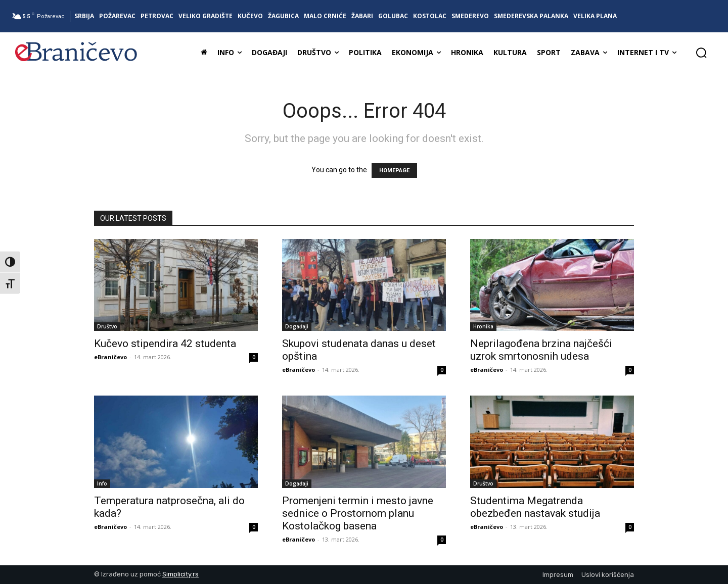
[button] (701, 53)
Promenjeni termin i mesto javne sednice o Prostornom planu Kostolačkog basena (358, 513)
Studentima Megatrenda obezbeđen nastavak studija (535, 507)
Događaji (297, 326)
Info (102, 483)
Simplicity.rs (180, 574)
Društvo (107, 326)
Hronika (483, 326)
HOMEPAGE (394, 171)
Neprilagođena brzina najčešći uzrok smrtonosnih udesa (541, 350)
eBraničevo (110, 357)
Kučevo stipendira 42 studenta (165, 344)
